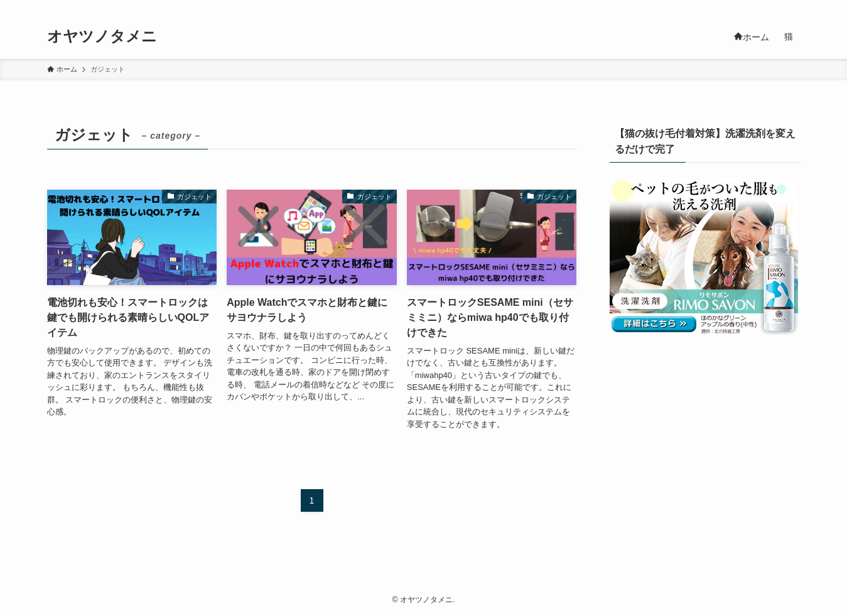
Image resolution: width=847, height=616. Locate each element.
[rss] (776, 7)
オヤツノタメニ (102, 36)
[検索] (792, 7)
